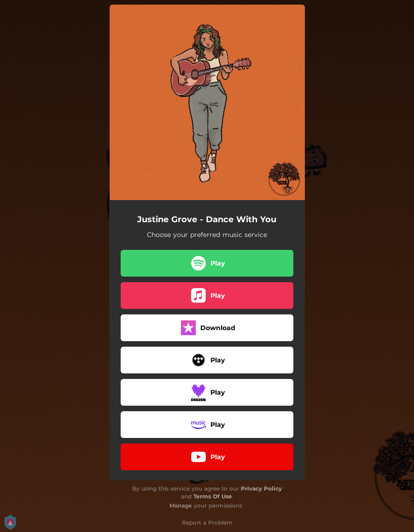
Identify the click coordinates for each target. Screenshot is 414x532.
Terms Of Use (213, 496)
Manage (181, 505)
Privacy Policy (261, 488)
